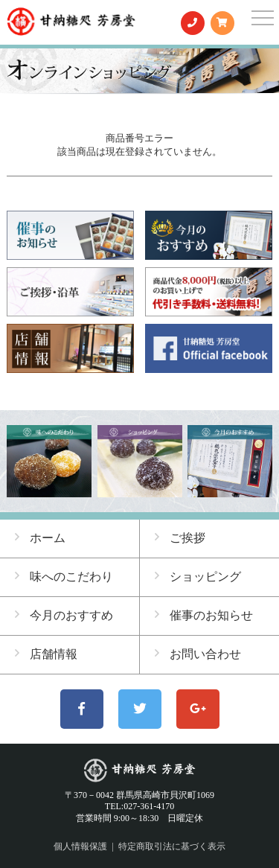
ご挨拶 (180, 537)
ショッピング (198, 576)
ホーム (40, 537)
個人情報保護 (80, 846)
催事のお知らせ (204, 615)
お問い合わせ (198, 654)
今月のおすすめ (64, 615)
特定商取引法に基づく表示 (172, 846)
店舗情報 (46, 654)
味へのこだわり (64, 576)
